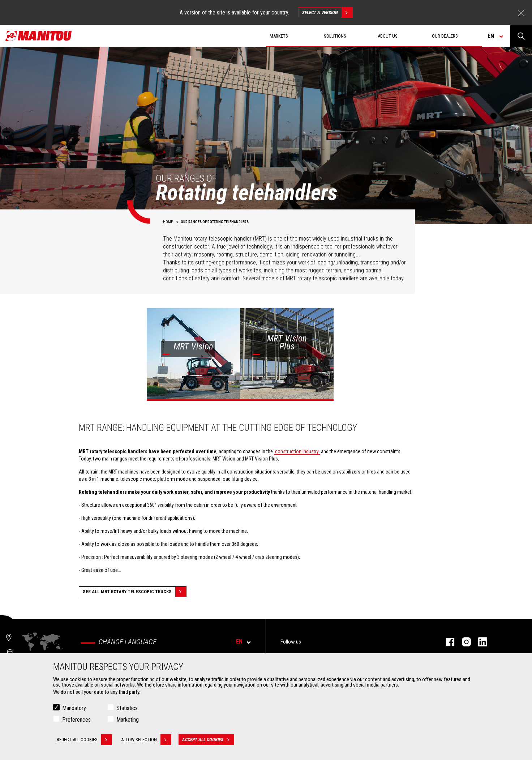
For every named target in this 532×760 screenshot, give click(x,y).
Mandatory (74, 708)
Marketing (128, 720)
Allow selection (146, 740)
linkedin (479, 642)
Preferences (76, 720)
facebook (447, 642)
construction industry (297, 451)
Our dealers (445, 36)
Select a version (327, 13)
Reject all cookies (84, 740)
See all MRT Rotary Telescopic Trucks (134, 592)
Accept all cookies (208, 740)
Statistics (127, 708)
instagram (463, 642)
